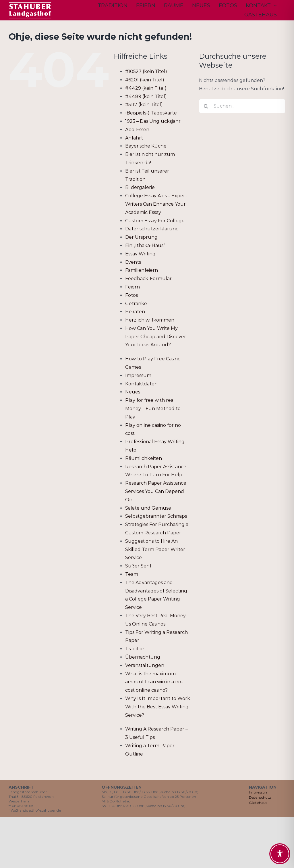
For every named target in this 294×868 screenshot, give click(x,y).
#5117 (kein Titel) (144, 105)
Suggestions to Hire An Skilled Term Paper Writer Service (155, 549)
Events (133, 262)
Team (132, 574)
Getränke (136, 304)
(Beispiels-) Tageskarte (151, 113)
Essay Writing (140, 254)
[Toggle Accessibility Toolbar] (280, 854)
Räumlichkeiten (144, 458)
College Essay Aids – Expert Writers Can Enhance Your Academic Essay (156, 204)
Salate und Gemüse (148, 508)
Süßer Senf (138, 566)
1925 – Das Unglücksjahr (153, 121)
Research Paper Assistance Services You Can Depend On (156, 491)
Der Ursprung (141, 237)
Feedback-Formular (148, 279)
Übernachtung (143, 657)
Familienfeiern (142, 270)
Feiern (133, 287)
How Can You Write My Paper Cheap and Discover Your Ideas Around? (156, 337)
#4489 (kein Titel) (146, 96)
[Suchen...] (242, 106)
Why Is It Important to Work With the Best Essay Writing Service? (158, 707)
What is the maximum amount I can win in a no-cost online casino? (154, 682)
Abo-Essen (137, 130)
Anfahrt (134, 138)
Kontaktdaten (141, 384)
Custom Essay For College (155, 221)
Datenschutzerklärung (152, 229)
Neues (133, 392)
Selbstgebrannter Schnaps (156, 516)
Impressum (138, 375)
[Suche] (206, 106)
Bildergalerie (140, 187)
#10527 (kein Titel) (146, 71)
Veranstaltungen (145, 665)
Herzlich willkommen (150, 320)
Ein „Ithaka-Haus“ (145, 245)
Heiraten (135, 312)
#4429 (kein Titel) (146, 88)
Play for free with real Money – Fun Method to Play (153, 409)
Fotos (131, 295)
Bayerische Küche (146, 146)
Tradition (135, 649)
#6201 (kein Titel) (145, 80)
